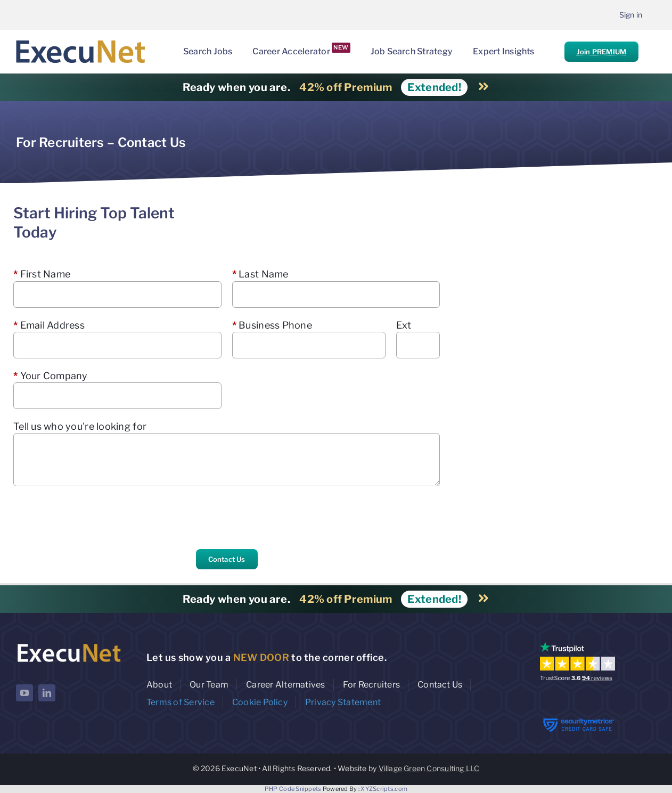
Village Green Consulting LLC (429, 768)
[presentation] (94, 518)
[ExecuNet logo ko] (69, 644)
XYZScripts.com (384, 789)
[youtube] (24, 693)
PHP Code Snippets (293, 789)
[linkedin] (47, 693)
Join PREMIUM (601, 52)
